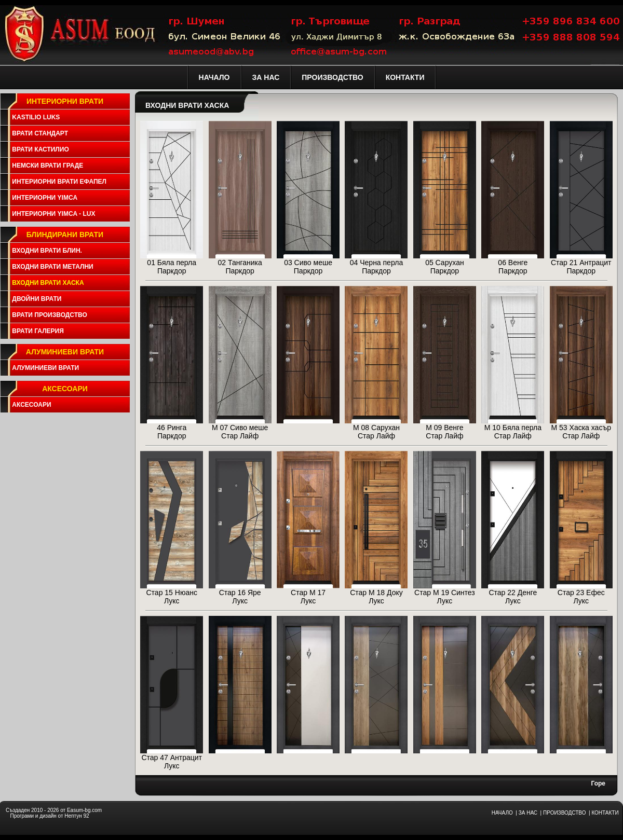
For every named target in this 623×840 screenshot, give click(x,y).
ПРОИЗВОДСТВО (564, 813)
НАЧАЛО (502, 813)
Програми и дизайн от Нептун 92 (49, 816)
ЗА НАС (528, 813)
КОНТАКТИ (605, 813)
